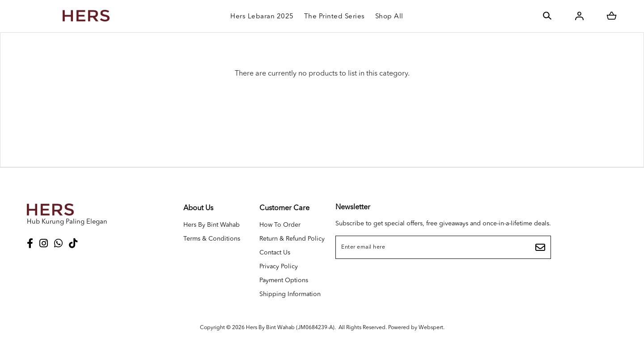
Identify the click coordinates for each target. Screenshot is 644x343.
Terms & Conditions (212, 239)
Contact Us (275, 253)
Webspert (431, 328)
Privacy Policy (279, 267)
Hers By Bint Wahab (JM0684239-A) (290, 328)
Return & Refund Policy (292, 239)
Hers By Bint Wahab (212, 225)
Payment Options (284, 280)
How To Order (280, 225)
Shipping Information (290, 294)
